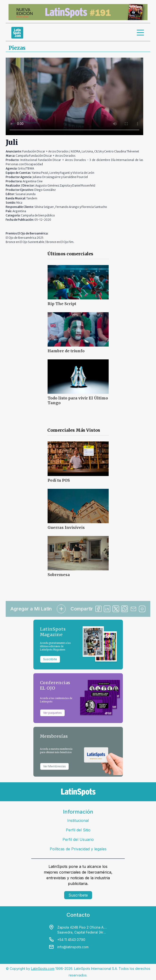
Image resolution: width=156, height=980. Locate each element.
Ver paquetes (52, 713)
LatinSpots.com (43, 969)
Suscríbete (78, 895)
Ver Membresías (54, 766)
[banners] (78, 12)
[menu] (141, 33)
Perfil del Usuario (78, 839)
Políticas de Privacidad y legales (78, 849)
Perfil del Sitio (78, 830)
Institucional (78, 820)
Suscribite (50, 659)
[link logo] (17, 33)
